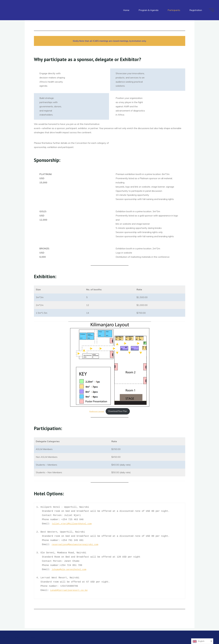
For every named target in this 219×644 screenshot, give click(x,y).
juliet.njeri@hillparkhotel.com (72, 524)
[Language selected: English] (202, 641)
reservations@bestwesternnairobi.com (76, 545)
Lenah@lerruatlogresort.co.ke (70, 590)
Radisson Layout (97, 411)
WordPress (29, 637)
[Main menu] (211, 10)
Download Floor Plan (118, 411)
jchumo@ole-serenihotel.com (70, 570)
